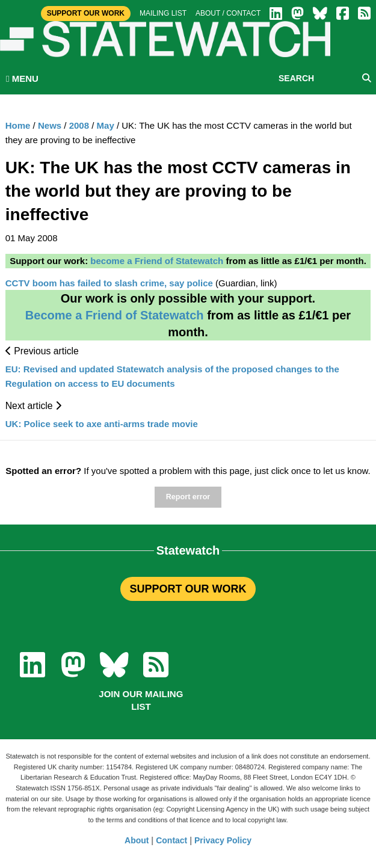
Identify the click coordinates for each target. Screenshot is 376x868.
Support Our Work (86, 13)
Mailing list (163, 13)
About (137, 840)
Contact (171, 840)
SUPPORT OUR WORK (188, 589)
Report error (188, 497)
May (106, 125)
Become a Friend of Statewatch (115, 315)
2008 (79, 125)
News (50, 125)
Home (18, 125)
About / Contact (228, 13)
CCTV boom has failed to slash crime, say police (109, 283)
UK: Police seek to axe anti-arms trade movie (102, 424)
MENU (22, 78)
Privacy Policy (223, 840)
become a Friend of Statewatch (157, 261)
